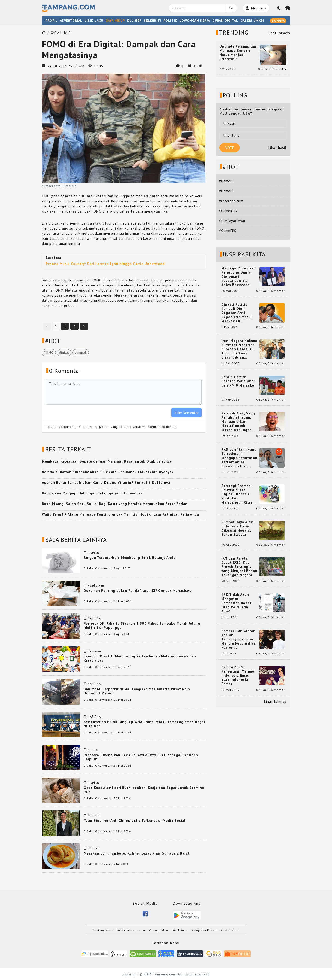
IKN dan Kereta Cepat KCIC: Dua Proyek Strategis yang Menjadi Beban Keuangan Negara (239, 567)
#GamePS (227, 191)
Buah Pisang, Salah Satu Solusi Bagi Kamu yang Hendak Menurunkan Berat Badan (115, 504)
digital (64, 353)
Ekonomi (94, 651)
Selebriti (94, 815)
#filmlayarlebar (232, 221)
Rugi (229, 123)
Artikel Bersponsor (131, 930)
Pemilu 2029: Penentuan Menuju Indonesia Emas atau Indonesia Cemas (238, 676)
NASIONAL (95, 618)
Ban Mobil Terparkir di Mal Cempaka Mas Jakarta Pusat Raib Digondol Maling (137, 691)
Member (255, 8)
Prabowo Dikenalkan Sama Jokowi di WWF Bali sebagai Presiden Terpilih (141, 757)
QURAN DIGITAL (225, 21)
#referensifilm (231, 201)
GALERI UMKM (252, 21)
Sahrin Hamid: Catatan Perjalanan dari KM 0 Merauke (239, 381)
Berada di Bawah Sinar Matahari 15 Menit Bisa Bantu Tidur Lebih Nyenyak (108, 472)
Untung (232, 135)
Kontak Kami (230, 930)
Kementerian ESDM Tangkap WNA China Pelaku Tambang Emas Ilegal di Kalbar (144, 724)
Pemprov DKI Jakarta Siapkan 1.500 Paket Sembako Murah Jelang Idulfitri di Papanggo (142, 625)
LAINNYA (278, 21)
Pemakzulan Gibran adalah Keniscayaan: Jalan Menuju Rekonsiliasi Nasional (239, 639)
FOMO (49, 353)
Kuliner (93, 848)
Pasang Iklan (159, 930)
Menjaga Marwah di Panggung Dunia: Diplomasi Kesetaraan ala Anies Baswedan (239, 277)
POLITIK (170, 21)
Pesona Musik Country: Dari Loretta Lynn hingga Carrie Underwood (105, 264)
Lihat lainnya (279, 33)
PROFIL (52, 21)
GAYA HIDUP (115, 21)
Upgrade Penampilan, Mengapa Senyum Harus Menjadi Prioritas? (238, 53)
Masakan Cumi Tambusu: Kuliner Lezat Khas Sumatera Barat (137, 853)
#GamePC (227, 181)
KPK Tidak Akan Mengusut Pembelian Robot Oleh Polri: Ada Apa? (237, 603)
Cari (232, 8)
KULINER (134, 21)
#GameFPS (228, 231)
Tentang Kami (103, 930)
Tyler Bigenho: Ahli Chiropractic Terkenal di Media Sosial (135, 820)
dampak (81, 353)
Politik (93, 750)
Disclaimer (180, 930)
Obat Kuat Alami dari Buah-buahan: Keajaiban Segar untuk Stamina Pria (144, 790)
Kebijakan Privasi (204, 930)
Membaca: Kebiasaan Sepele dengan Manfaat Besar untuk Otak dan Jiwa (107, 461)
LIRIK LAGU (94, 21)
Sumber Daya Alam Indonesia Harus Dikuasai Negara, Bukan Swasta (238, 528)
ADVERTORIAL (71, 21)
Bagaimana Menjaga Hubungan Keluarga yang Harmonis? (92, 493)
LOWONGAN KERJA (195, 21)
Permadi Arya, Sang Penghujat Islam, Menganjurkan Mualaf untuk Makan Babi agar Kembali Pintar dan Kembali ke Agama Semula (238, 422)
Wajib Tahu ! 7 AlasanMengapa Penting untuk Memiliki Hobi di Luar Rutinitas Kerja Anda (120, 514)
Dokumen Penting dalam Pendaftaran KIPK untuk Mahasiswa (138, 591)
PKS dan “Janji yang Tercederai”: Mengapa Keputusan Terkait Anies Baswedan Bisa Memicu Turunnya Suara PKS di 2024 (239, 458)
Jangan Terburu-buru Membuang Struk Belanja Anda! (130, 558)
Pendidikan (96, 586)
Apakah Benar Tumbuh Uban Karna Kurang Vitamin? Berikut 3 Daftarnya (106, 482)
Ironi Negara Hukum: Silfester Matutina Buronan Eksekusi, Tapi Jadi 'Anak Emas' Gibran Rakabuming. (239, 349)
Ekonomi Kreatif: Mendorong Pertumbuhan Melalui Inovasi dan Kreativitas (140, 658)
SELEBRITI (153, 21)
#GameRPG (228, 211)
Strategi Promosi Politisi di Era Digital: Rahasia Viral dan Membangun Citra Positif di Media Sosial (237, 494)
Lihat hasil (277, 148)
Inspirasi (94, 552)
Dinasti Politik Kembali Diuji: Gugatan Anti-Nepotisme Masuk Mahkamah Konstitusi (237, 313)
